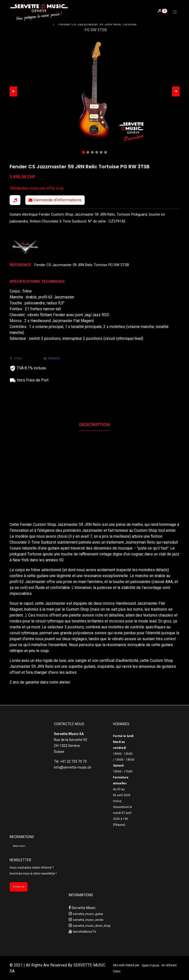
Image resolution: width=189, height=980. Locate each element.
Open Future (150, 965)
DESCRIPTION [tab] (95, 425)
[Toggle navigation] (175, 12)
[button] (13, 91)
